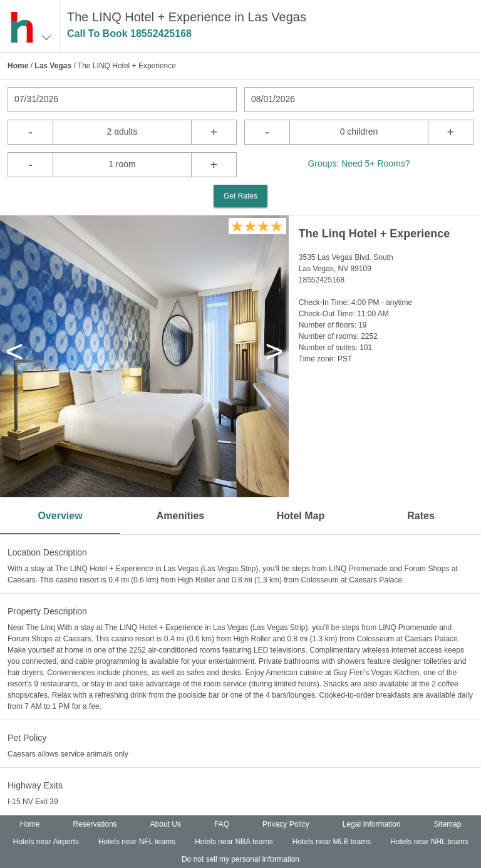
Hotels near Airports (46, 842)
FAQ (222, 824)
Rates (421, 516)
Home (18, 66)
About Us (166, 824)
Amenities (180, 516)
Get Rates (240, 196)
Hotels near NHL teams (429, 842)
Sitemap (447, 824)
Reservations (95, 824)
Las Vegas (53, 66)
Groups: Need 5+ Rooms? (359, 163)
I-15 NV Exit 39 (33, 802)
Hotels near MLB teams (332, 842)
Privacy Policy (286, 824)
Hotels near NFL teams (137, 842)
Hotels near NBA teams (234, 842)
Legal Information (372, 824)
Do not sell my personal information (240, 859)
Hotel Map (301, 516)
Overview (60, 516)
